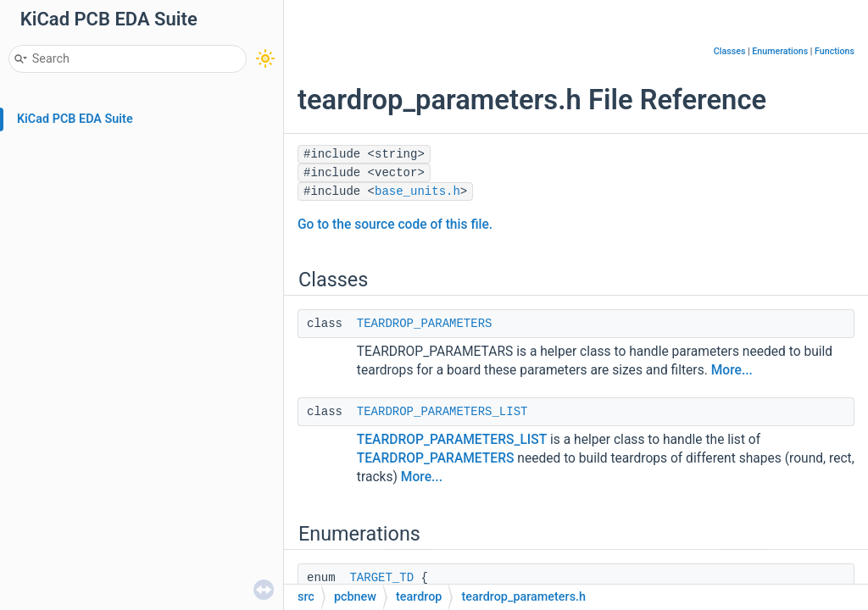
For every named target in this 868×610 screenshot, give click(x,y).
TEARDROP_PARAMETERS (425, 324)
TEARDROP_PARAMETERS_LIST (442, 412)
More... (732, 370)
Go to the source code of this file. (395, 225)
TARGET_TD (381, 578)
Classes (730, 51)
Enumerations (780, 51)
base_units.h (417, 191)
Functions (835, 51)
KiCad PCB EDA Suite (75, 119)
